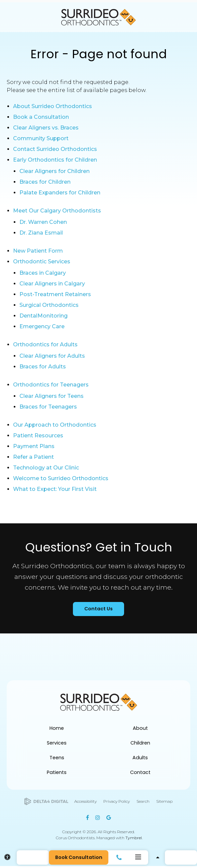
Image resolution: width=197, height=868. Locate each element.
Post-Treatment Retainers (55, 294)
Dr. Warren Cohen (43, 222)
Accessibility (85, 803)
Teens (57, 760)
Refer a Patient (33, 457)
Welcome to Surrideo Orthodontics (61, 478)
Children (140, 745)
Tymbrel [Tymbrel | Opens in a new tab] (134, 840)
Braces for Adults (43, 367)
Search (143, 803)
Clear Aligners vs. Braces (46, 128)
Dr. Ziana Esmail (41, 233)
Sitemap (164, 803)
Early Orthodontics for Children (55, 160)
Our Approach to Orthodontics (55, 425)
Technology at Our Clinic (46, 468)
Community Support (41, 138)
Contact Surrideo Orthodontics (55, 149)
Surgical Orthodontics (49, 305)
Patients (57, 774)
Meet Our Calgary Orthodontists (57, 211)
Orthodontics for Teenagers (51, 385)
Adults (140, 760)
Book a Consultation (41, 117)
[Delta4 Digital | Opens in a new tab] (46, 804)
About (140, 730)
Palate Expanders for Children (60, 193)
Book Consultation (80, 857)
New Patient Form (38, 251)
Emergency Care (42, 326)
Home (57, 730)
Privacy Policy (117, 803)
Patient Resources (38, 436)
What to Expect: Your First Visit (55, 489)
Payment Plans (34, 446)
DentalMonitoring (43, 316)
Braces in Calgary (43, 273)
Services (57, 745)
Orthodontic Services (42, 262)
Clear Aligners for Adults (52, 356)
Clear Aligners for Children (55, 171)
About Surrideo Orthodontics (53, 106)
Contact (140, 774)
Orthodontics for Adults (45, 344)
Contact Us (98, 610)
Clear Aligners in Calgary (52, 284)
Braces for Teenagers (48, 407)
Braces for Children (45, 182)
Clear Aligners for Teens (52, 396)
